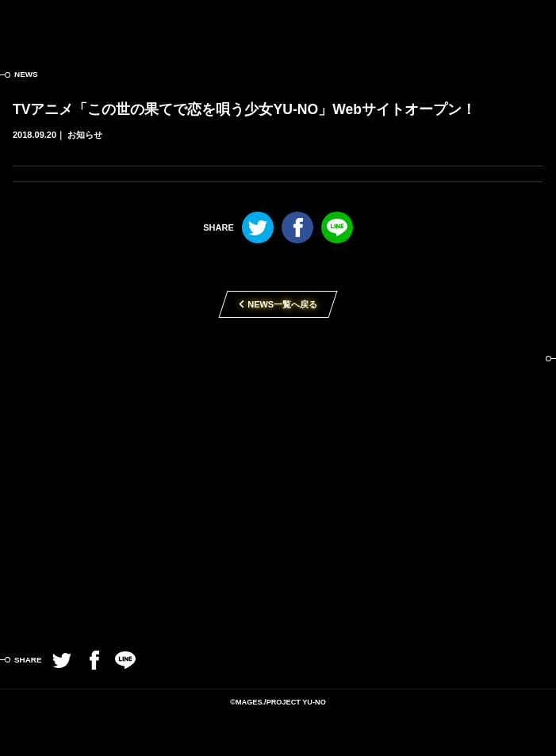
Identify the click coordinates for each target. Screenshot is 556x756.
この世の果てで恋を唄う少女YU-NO (278, 24)
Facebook (297, 227)
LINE (337, 227)
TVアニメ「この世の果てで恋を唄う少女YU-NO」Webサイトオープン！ (244, 109)
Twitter (258, 227)
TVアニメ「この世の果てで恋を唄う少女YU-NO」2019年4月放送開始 (278, 473)
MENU (532, 24)
